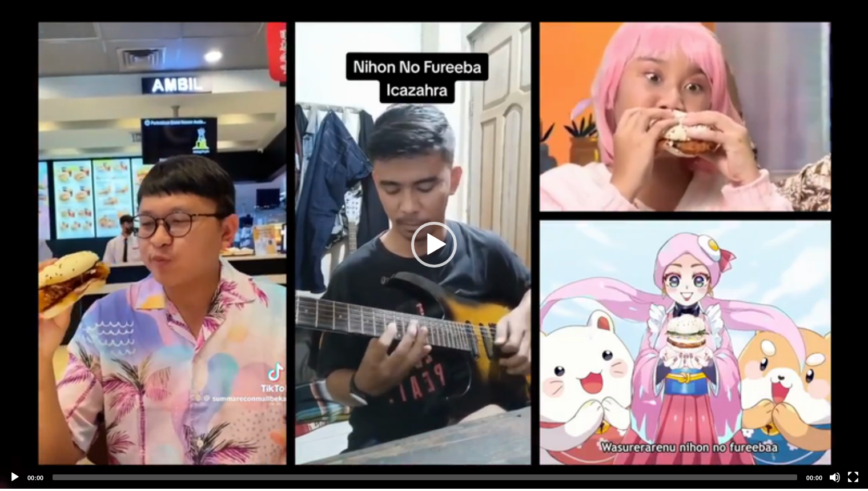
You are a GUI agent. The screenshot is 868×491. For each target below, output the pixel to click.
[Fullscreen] (853, 477)
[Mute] (835, 477)
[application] (434, 244)
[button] (434, 245)
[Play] (15, 477)
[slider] (425, 477)
